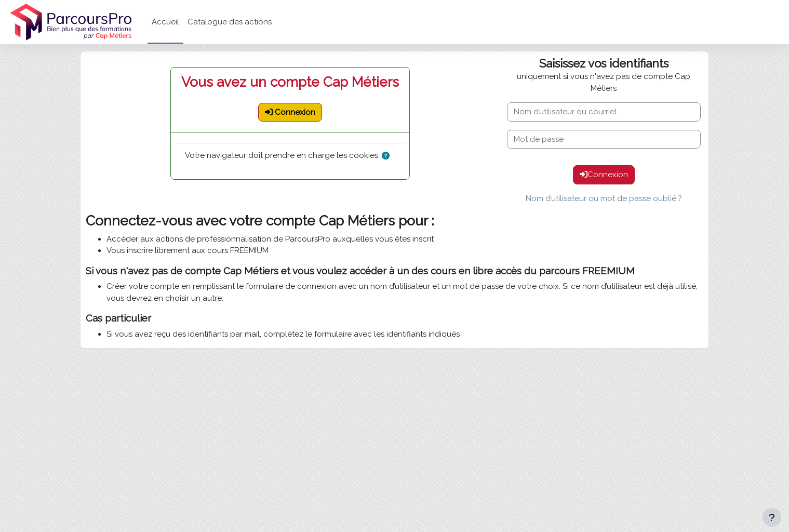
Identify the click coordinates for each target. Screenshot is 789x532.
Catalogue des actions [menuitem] (230, 22)
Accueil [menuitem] (165, 22)
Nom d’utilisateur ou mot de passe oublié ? (604, 198)
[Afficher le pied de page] (772, 517)
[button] (388, 156)
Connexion (604, 175)
